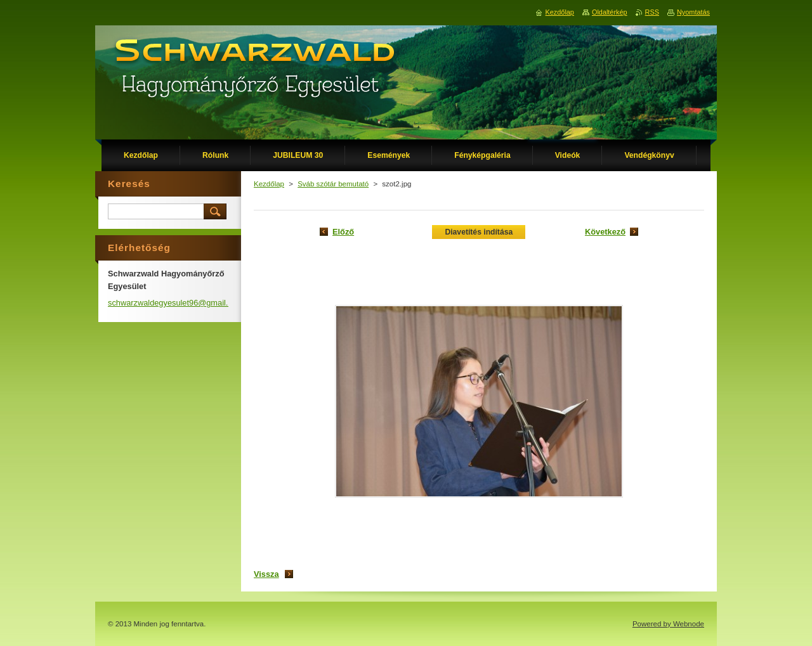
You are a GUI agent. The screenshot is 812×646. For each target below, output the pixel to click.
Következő (605, 232)
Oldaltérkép (610, 12)
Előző (343, 232)
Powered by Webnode (668, 624)
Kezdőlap (269, 184)
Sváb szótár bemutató (333, 184)
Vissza (266, 574)
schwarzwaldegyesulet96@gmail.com (176, 303)
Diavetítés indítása (479, 232)
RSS (652, 12)
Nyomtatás (693, 12)
